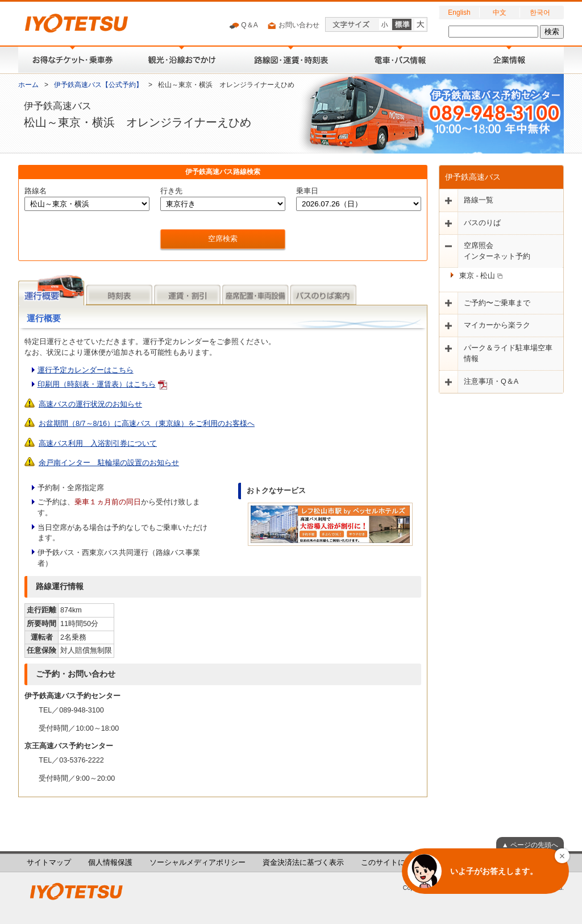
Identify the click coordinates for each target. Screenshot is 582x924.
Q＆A (244, 26)
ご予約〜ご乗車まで (497, 303)
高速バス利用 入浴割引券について (98, 444)
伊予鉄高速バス (473, 177)
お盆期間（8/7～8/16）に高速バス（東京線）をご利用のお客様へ (147, 424)
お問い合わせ (293, 26)
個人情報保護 (110, 863)
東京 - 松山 (481, 276)
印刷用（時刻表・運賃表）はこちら (97, 384)
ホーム (28, 85)
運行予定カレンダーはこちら (86, 370)
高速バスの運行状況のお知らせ (90, 404)
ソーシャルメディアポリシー (198, 863)
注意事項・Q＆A (491, 382)
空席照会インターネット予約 (497, 251)
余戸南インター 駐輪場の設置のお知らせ (109, 463)
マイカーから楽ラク (497, 325)
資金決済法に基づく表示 (303, 863)
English (459, 13)
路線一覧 (479, 200)
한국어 (540, 13)
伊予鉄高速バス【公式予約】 (98, 85)
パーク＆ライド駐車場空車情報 (508, 353)
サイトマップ (49, 863)
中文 (500, 13)
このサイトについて (394, 863)
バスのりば (482, 223)
